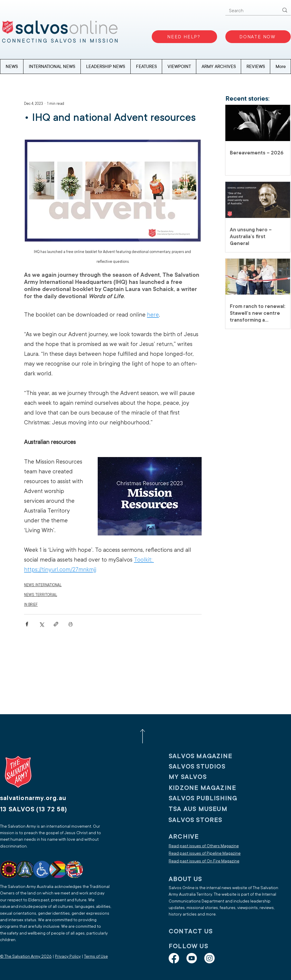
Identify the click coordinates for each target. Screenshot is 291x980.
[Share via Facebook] (27, 624)
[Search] (249, 11)
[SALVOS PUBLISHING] (208, 798)
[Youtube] (192, 958)
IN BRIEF (31, 605)
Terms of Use (96, 956)
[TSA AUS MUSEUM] (208, 809)
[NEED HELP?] (184, 37)
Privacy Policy (68, 956)
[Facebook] (174, 958)
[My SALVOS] (208, 777)
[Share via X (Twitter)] (41, 624)
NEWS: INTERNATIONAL (43, 585)
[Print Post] (71, 624)
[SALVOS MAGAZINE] (208, 756)
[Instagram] (209, 958)
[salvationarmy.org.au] (40, 798)
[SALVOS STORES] (207, 820)
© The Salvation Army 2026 (26, 956)
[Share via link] (56, 624)
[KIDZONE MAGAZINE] (208, 788)
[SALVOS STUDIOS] (208, 767)
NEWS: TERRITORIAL (41, 595)
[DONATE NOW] (258, 37)
